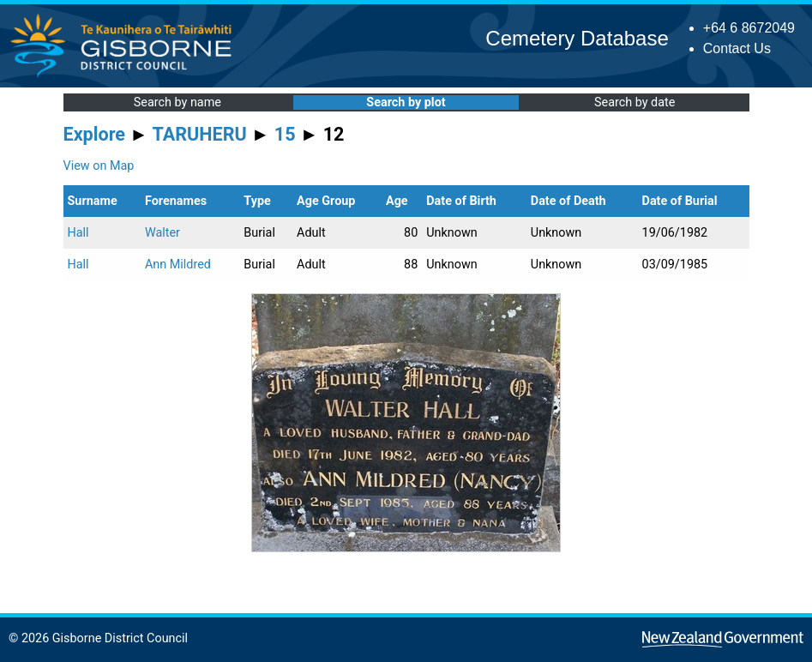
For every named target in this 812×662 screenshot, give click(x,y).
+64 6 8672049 (749, 28)
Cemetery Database (577, 38)
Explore (95, 134)
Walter (162, 233)
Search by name (177, 102)
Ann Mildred (178, 265)
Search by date (635, 102)
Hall (78, 233)
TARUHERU (200, 134)
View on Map (99, 166)
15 (285, 134)
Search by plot (406, 102)
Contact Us (737, 48)
